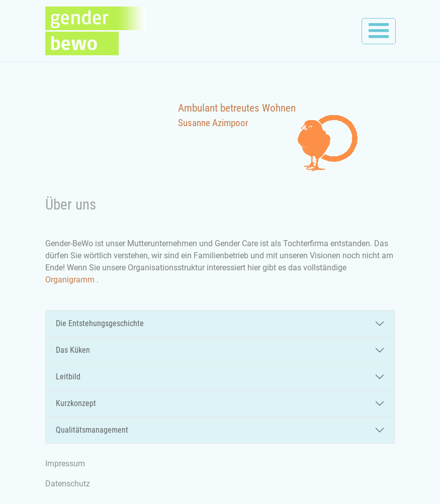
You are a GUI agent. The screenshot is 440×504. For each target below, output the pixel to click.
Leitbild (68, 377)
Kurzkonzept (76, 403)
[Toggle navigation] (379, 31)
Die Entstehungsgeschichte (100, 323)
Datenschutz (68, 484)
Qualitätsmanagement (92, 430)
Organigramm (71, 280)
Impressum (65, 464)
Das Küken (73, 350)
